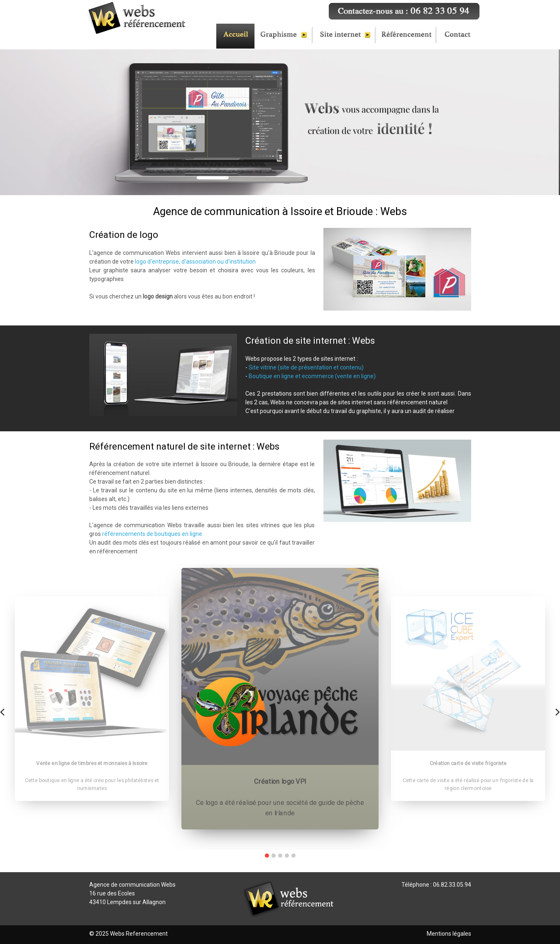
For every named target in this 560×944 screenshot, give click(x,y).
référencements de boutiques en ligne (152, 534)
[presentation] (2, 711)
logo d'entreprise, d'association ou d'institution (195, 262)
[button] (267, 856)
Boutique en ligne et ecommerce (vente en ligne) (312, 376)
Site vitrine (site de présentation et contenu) (306, 367)
